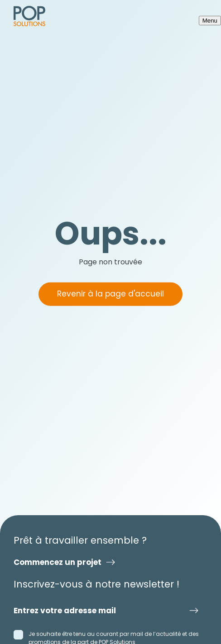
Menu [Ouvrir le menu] (210, 21)
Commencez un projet (58, 562)
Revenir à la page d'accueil (110, 294)
